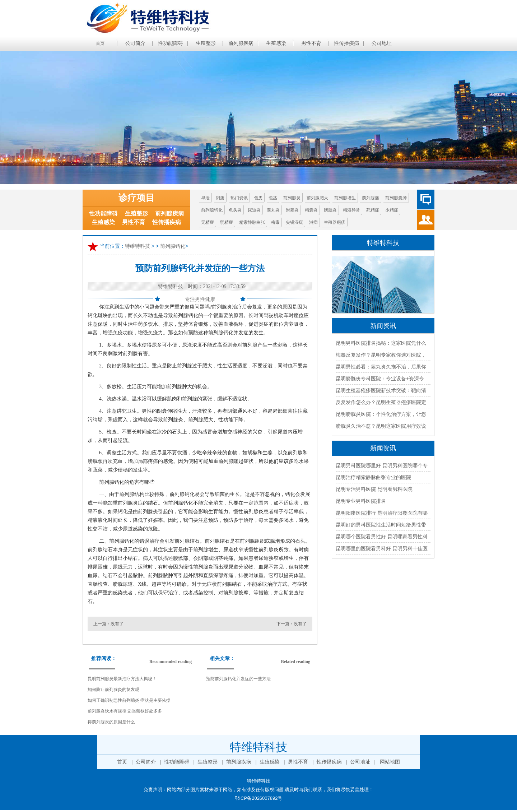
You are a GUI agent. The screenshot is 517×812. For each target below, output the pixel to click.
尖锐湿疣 (294, 222)
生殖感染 (276, 43)
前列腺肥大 (317, 198)
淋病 (313, 222)
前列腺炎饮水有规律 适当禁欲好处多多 (125, 711)
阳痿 (220, 198)
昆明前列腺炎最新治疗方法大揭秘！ (122, 679)
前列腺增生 (345, 198)
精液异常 (351, 210)
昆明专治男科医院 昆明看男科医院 (374, 489)
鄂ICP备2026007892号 (259, 798)
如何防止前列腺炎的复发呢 (113, 690)
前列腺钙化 (212, 210)
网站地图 (390, 762)
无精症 (208, 222)
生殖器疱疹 (335, 222)
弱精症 (227, 222)
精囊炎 (311, 210)
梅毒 (275, 222)
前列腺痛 (371, 198)
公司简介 (135, 43)
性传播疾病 (346, 43)
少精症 (392, 210)
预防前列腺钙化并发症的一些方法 (238, 679)
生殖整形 (206, 43)
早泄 (205, 198)
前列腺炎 (292, 198)
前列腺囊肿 (396, 198)
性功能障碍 (171, 43)
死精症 (373, 210)
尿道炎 (254, 210)
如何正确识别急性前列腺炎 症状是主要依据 (129, 700)
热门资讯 (239, 198)
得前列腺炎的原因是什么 (111, 722)
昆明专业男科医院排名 (361, 501)
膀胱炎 (330, 210)
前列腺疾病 (241, 43)
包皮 (258, 198)
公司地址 (382, 43)
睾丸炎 (273, 210)
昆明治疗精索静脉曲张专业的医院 (373, 477)
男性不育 (311, 43)
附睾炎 (292, 210)
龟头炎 (235, 210)
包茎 (273, 198)
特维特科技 (138, 246)
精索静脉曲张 (252, 222)
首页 (100, 43)
